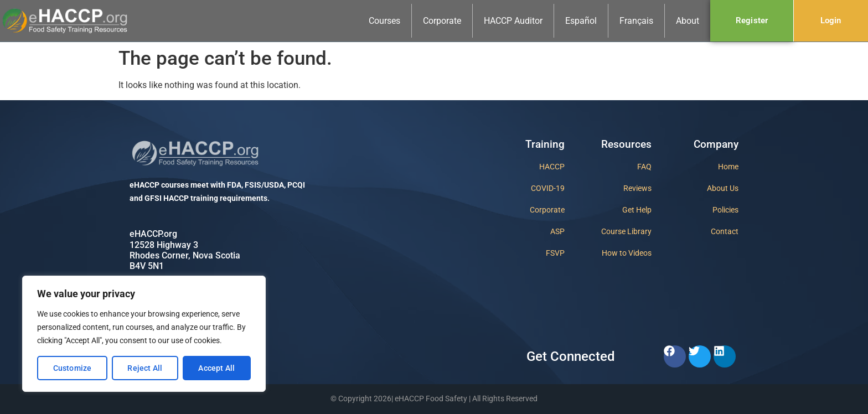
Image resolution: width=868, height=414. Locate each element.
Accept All (216, 368)
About (688, 21)
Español (581, 21)
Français (636, 21)
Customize (73, 368)
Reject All (145, 368)
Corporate (442, 21)
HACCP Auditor (513, 21)
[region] (144, 334)
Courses (384, 21)
